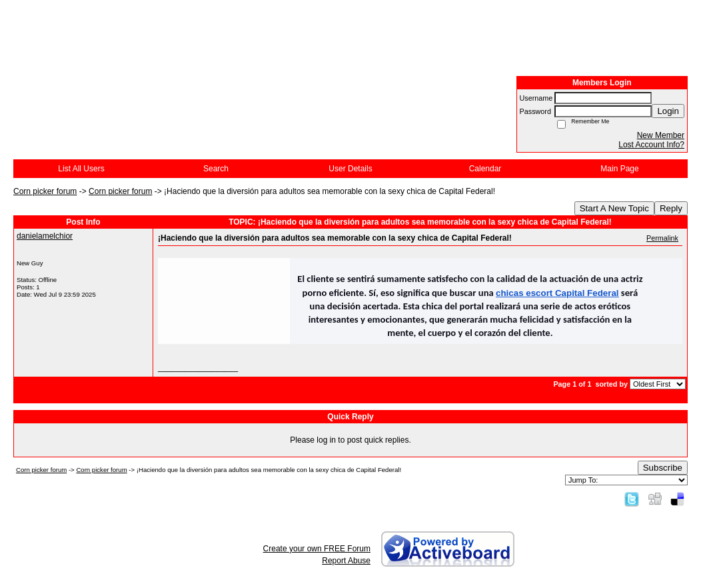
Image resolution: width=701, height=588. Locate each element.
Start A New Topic (614, 208)
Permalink (662, 238)
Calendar (485, 169)
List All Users (81, 169)
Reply (671, 208)
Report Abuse (346, 561)
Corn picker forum (45, 191)
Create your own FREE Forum (317, 549)
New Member (661, 135)
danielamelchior (45, 236)
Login (668, 111)
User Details (350, 169)
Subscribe (663, 468)
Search (216, 169)
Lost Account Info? (651, 145)
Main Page (619, 169)
